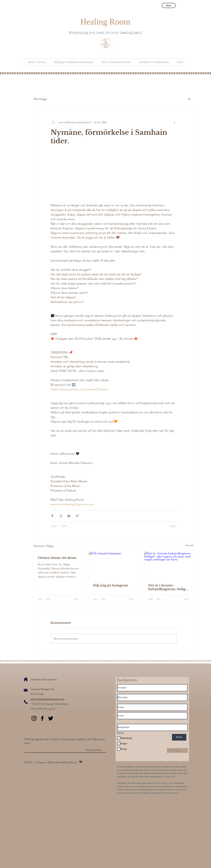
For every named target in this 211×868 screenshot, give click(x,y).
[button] (189, 99)
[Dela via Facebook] (52, 516)
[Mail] (26, 690)
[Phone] (26, 702)
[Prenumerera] (94, 750)
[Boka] (169, 5)
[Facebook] (42, 718)
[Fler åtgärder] (175, 122)
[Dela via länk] (77, 516)
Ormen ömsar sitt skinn (57, 558)
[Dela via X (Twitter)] (61, 516)
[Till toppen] (177, 750)
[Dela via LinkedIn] (69, 516)
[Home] (26, 679)
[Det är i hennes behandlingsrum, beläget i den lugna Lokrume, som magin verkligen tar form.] (169, 566)
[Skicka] (179, 737)
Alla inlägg (40, 99)
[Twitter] (51, 718)
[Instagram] (34, 718)
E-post (27, 743)
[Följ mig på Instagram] (114, 566)
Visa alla (190, 545)
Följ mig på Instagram (111, 585)
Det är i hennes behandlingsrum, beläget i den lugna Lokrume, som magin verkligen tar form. (168, 587)
